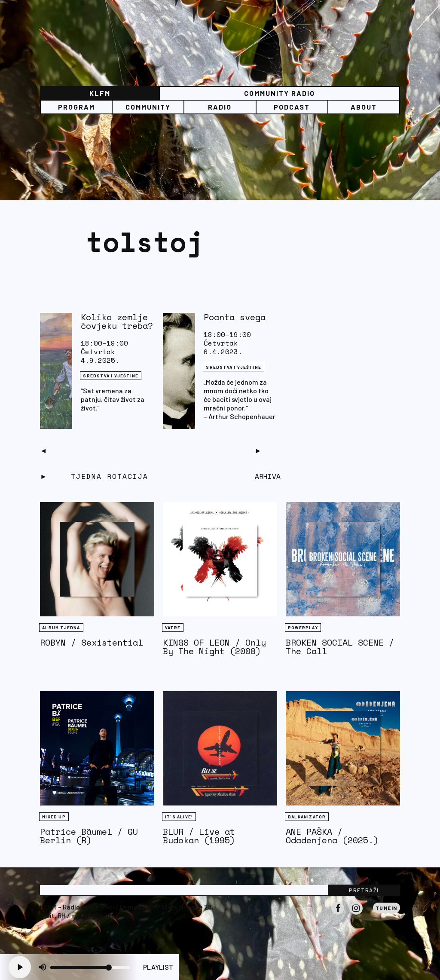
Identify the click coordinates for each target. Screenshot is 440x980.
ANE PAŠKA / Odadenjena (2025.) (332, 836)
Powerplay (303, 628)
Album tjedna (61, 628)
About (364, 107)
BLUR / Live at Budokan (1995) (199, 836)
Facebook (338, 914)
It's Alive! (179, 817)
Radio (220, 107)
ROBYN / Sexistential (92, 642)
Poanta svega (235, 317)
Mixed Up (54, 817)
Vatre (173, 628)
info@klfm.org (93, 915)
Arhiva (268, 476)
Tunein (387, 908)
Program (76, 107)
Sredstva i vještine (111, 376)
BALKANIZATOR (307, 817)
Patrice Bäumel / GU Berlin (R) (89, 836)
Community (148, 107)
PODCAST (292, 107)
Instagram (356, 914)
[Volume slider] (90, 968)
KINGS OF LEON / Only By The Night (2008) (214, 647)
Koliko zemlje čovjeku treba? (117, 321)
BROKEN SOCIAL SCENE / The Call (340, 647)
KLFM (100, 93)
